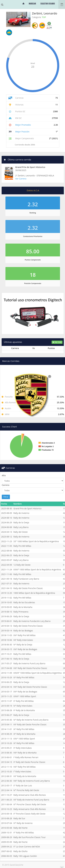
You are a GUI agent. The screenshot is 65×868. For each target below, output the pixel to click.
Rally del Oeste (20, 532)
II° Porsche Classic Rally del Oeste (29, 814)
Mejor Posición (22, 132)
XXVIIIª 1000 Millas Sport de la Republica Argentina (38, 673)
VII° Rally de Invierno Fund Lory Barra (31, 800)
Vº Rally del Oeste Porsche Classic (29, 762)
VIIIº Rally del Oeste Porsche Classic (30, 668)
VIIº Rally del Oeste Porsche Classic (30, 724)
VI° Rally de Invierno (23, 823)
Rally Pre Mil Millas (22, 546)
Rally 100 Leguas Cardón (25, 856)
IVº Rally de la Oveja (23, 645)
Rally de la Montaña (23, 607)
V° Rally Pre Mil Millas (24, 833)
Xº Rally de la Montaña (24, 710)
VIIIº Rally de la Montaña (25, 753)
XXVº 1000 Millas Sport (24, 739)
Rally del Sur (19, 818)
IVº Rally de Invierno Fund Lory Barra (31, 720)
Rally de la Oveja (21, 522)
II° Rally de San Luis (23, 786)
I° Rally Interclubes (22, 771)
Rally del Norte (20, 828)
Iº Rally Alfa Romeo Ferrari (26, 757)
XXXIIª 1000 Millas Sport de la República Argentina (37, 570)
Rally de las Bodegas (23, 631)
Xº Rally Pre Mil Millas (24, 701)
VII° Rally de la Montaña (25, 776)
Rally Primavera (21, 612)
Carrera (6, 485)
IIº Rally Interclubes (23, 748)
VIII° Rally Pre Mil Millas (24, 767)
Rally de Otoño (20, 851)
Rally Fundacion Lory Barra (26, 579)
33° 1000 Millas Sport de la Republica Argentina (36, 541)
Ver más (57, 342)
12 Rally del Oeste (22, 565)
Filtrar (6, 497)
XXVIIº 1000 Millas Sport (25, 696)
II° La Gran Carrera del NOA (27, 847)
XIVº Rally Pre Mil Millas (24, 635)
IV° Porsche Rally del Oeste (26, 790)
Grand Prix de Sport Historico (30, 167)
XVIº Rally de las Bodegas (25, 649)
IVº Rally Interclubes (23, 706)
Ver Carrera (21, 179)
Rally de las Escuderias (24, 602)
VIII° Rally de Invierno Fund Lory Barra (32, 781)
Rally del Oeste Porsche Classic (28, 588)
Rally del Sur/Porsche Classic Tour (30, 837)
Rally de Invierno (21, 513)
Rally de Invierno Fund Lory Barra (29, 663)
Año (4, 475)
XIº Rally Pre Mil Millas (24, 677)
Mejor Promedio (23, 125)
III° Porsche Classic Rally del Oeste (30, 804)
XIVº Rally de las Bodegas (25, 692)
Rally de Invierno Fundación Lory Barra (32, 621)
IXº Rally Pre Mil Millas (24, 729)
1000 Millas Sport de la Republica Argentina (34, 593)
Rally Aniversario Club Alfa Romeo (30, 795)
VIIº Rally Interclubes (23, 640)
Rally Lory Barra (21, 527)
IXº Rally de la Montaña (24, 734)
